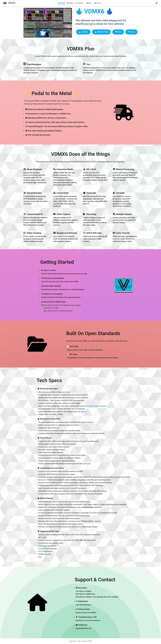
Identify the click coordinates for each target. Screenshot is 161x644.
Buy (118, 32)
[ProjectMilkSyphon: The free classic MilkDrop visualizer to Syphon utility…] (64, 126)
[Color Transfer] (125, 237)
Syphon (83, 412)
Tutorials (79, 3)
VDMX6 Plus (101, 32)
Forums (98, 3)
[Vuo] (110, 68)
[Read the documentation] (64, 280)
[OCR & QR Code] (95, 237)
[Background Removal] (66, 237)
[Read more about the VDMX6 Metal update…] (64, 109)
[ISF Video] (97, 356)
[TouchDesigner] (51, 68)
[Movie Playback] (36, 177)
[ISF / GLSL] (95, 177)
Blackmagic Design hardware (95, 406)
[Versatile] (125, 199)
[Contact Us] (97, 627)
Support (70, 3)
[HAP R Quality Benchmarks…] (64, 135)
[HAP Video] (97, 348)
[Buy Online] (97, 592)
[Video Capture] (66, 219)
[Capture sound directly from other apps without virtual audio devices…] (64, 122)
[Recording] (95, 219)
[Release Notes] (97, 611)
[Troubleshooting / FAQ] (97, 619)
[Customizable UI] (36, 219)
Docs (131, 32)
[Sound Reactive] (36, 199)
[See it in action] (64, 272)
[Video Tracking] (36, 237)
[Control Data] (66, 199)
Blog (89, 3)
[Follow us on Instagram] (64, 296)
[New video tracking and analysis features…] (64, 131)
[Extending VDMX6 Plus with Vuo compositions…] (64, 118)
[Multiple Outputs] (125, 219)
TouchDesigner (44, 549)
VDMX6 (62, 3)
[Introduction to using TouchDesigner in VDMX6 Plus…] (64, 114)
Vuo (40, 551)
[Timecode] (95, 199)
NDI (76, 409)
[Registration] (97, 603)
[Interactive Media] (66, 177)
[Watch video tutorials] (64, 288)
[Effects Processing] (125, 177)
